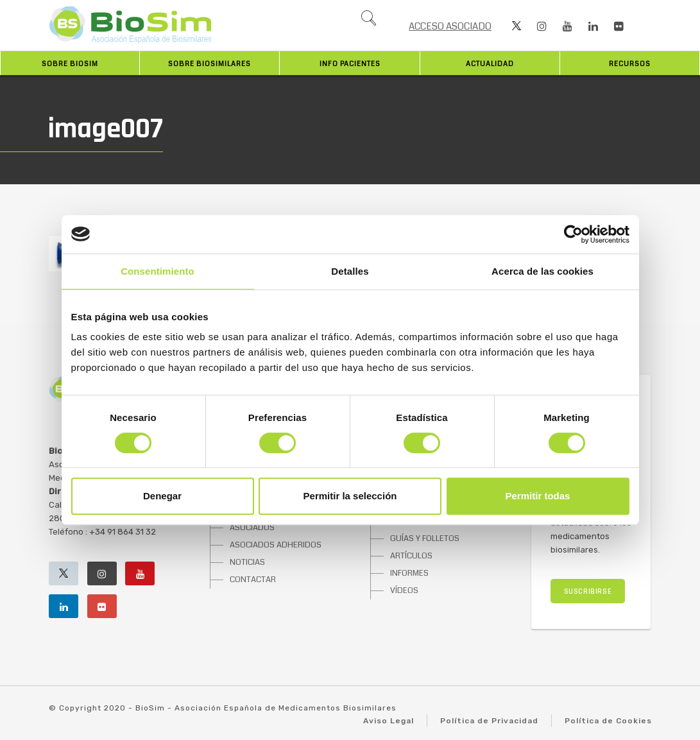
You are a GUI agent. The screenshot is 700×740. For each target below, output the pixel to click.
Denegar (162, 496)
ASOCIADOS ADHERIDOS (276, 545)
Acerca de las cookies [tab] (542, 271)
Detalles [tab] (350, 271)
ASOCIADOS (252, 528)
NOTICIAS (247, 562)
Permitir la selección (350, 496)
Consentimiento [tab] (158, 271)
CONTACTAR (253, 580)
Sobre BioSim (70, 64)
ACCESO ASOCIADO (450, 26)
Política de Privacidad (489, 721)
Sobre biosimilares (209, 64)
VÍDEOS (404, 590)
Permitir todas (538, 496)
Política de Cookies (608, 721)
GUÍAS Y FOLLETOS (425, 538)
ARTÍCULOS (411, 556)
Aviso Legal (388, 721)
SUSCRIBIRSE (588, 591)
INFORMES (409, 573)
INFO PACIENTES (350, 64)
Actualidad (490, 64)
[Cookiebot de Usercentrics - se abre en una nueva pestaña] (573, 234)
